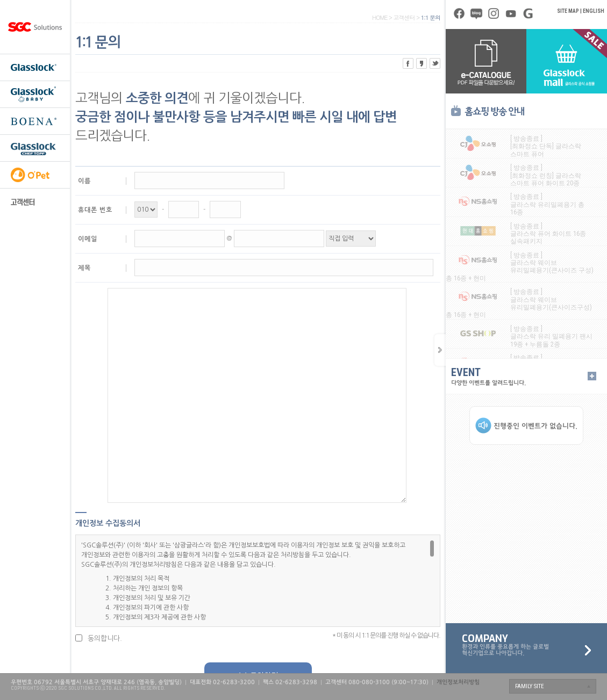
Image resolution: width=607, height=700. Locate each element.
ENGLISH (594, 11)
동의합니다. (105, 638)
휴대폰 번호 (95, 210)
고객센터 (35, 201)
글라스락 (35, 67)
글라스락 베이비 (35, 94)
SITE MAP (568, 11)
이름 (84, 181)
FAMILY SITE (530, 686)
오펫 (35, 175)
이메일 (88, 239)
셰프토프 (35, 148)
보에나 (35, 121)
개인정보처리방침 (458, 682)
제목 (84, 268)
